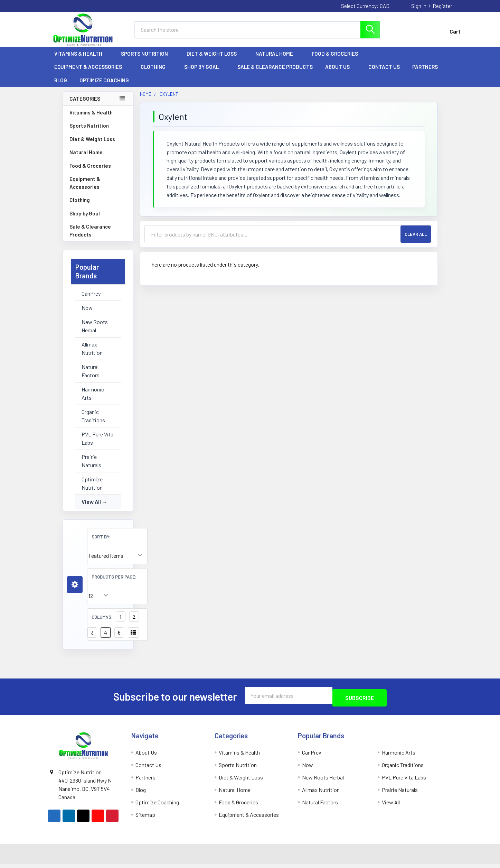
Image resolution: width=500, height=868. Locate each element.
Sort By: (101, 543)
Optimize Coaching (104, 86)
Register (442, 6)
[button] (75, 591)
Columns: (102, 623)
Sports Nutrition (148, 60)
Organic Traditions (93, 422)
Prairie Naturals (91, 467)
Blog (61, 86)
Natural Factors (91, 377)
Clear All (416, 240)
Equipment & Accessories (91, 73)
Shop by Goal (205, 73)
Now (87, 314)
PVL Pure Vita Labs (97, 445)
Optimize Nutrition (92, 490)
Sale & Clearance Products (275, 73)
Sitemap (145, 818)
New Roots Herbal (95, 332)
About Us (341, 73)
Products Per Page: (114, 583)
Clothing (156, 73)
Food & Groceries (338, 60)
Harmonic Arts (93, 400)
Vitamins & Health (81, 60)
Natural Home (277, 60)
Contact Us (384, 73)
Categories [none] (85, 105)
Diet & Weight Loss (215, 60)
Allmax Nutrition (92, 355)
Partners (428, 73)
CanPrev (91, 300)
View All (91, 508)
